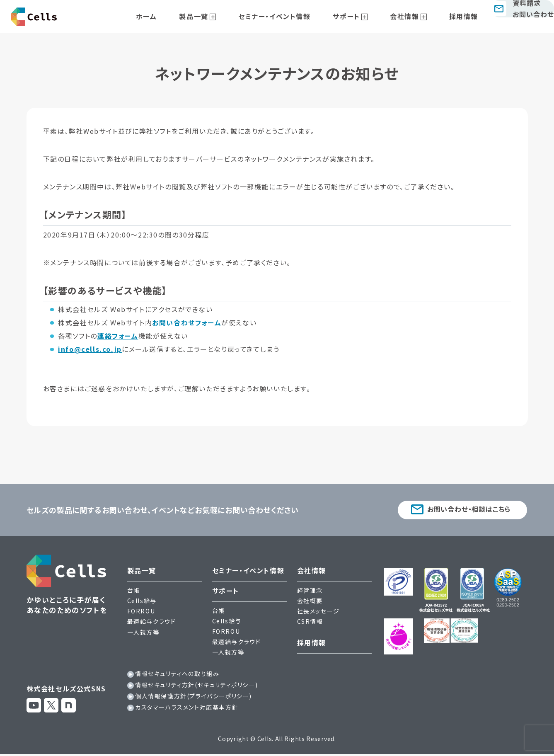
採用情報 (448, 16)
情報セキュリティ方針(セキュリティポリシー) (196, 687)
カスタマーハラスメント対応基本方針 (187, 709)
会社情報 (399, 16)
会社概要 (310, 603)
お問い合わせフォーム (187, 322)
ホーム (179, 16)
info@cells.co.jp (90, 349)
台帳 (134, 592)
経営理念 (310, 592)
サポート (350, 16)
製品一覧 (216, 16)
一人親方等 (143, 634)
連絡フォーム (118, 336)
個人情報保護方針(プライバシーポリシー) (194, 698)
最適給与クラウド (152, 623)
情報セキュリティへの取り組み (177, 675)
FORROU (141, 613)
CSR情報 (310, 623)
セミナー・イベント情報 (288, 16)
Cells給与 (142, 603)
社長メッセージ (318, 613)
